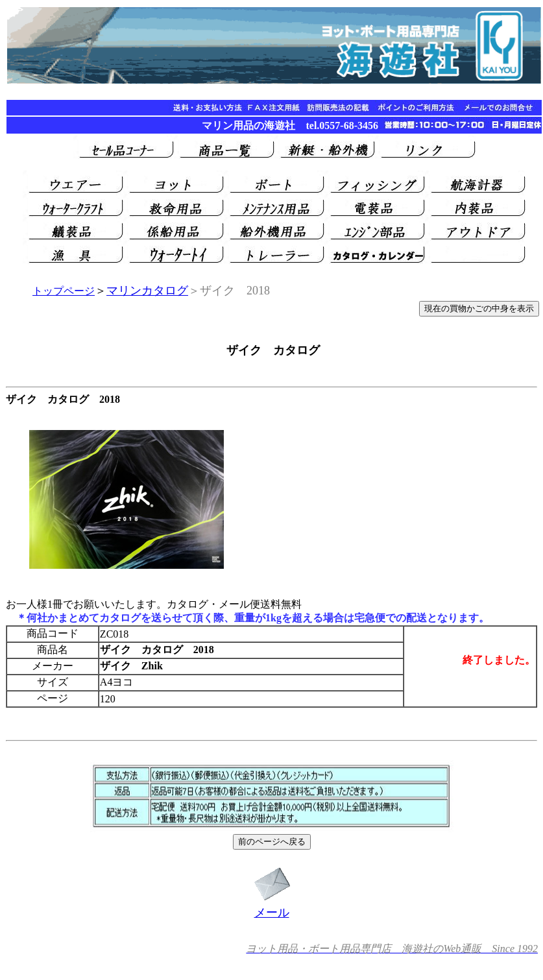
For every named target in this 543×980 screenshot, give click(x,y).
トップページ (64, 291)
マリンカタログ (147, 291)
